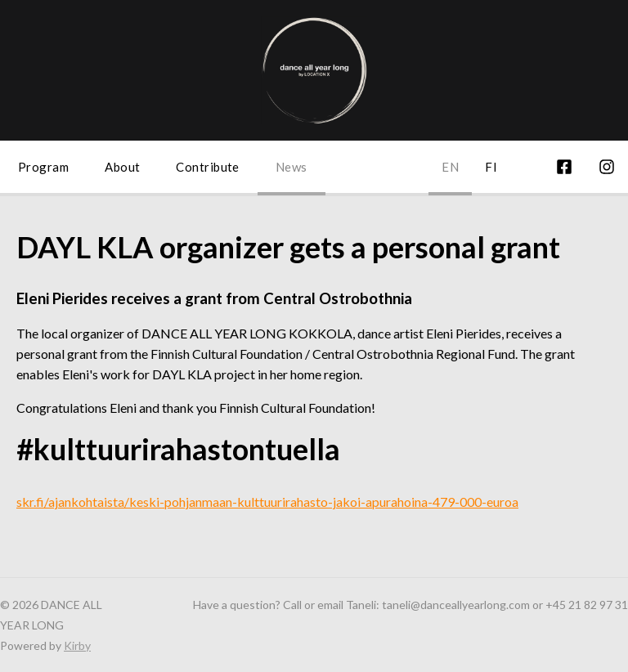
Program (43, 167)
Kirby (77, 645)
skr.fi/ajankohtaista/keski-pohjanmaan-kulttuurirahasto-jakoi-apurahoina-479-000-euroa (267, 502)
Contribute (208, 167)
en (450, 167)
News (292, 167)
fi (491, 167)
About (122, 167)
